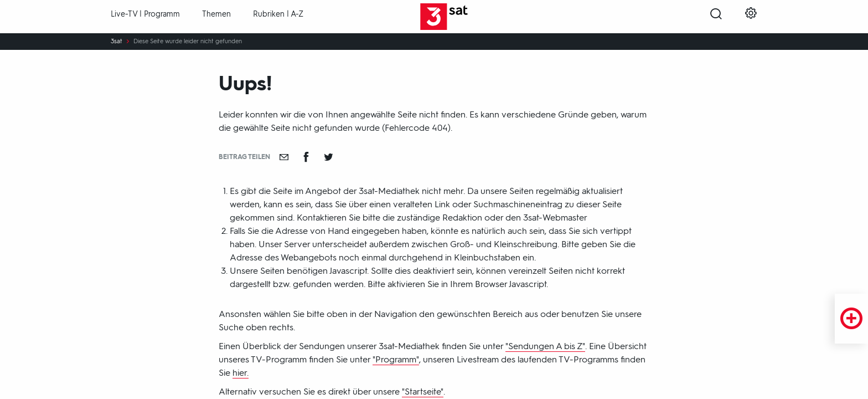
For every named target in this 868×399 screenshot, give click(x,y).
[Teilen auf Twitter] (328, 157)
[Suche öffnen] (716, 17)
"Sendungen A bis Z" (545, 346)
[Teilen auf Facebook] (306, 157)
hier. (241, 373)
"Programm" (396, 359)
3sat (117, 42)
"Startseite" (423, 392)
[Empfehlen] (284, 157)
